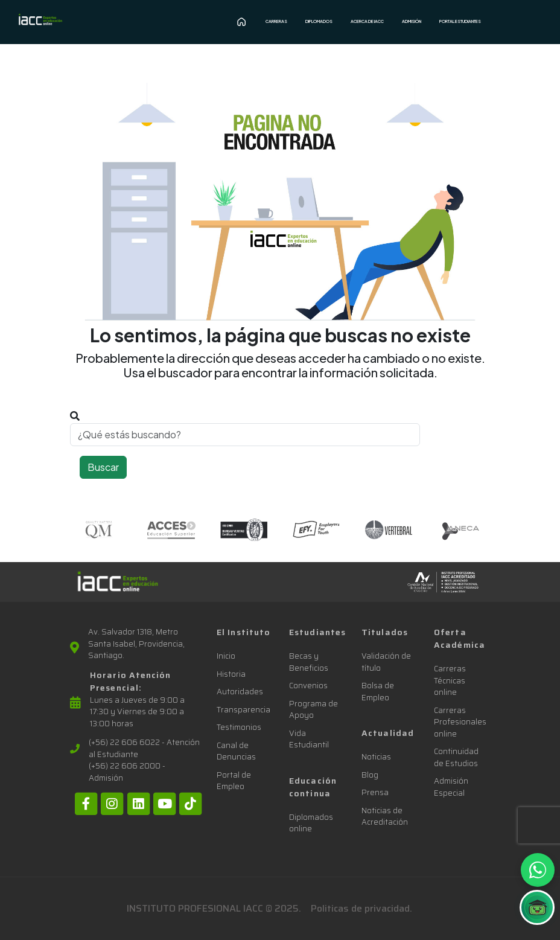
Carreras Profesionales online (460, 722)
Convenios (308, 686)
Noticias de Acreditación (385, 817)
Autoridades (240, 692)
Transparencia (243, 710)
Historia (231, 674)
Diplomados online (311, 823)
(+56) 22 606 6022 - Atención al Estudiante (144, 748)
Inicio (226, 656)
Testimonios (239, 727)
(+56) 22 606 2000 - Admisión (127, 772)
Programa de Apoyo (313, 710)
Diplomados (319, 21)
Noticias (376, 757)
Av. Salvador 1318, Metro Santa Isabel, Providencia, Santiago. (136, 644)
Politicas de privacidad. (361, 908)
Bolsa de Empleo (378, 692)
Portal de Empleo (234, 781)
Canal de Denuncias (236, 751)
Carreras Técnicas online (450, 680)
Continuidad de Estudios (456, 757)
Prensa (375, 792)
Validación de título (386, 662)
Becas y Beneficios (309, 662)
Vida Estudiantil (309, 739)
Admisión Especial (451, 787)
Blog (370, 775)
